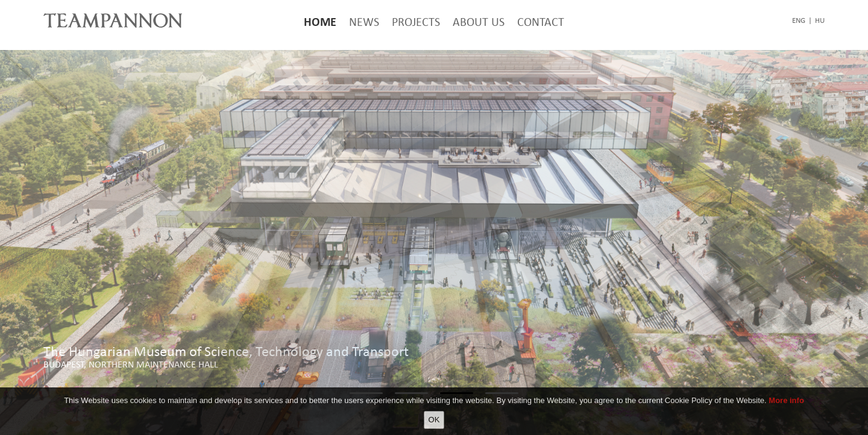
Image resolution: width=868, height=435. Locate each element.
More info (786, 400)
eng (799, 20)
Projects (416, 22)
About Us (479, 22)
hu (820, 20)
